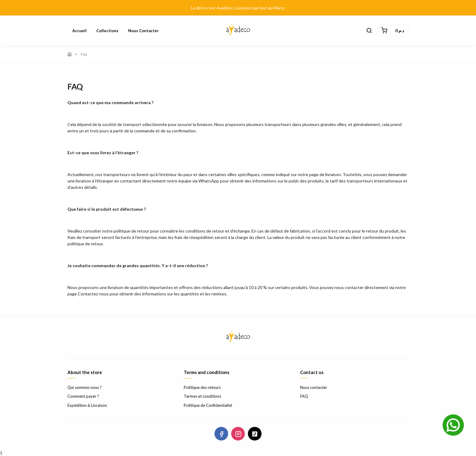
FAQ (304, 396)
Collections (107, 31)
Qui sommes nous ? (85, 387)
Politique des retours (202, 387)
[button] (369, 31)
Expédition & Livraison (87, 405)
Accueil (79, 31)
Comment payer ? (83, 396)
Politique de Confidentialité (208, 405)
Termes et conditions (202, 396)
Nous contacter (144, 31)
